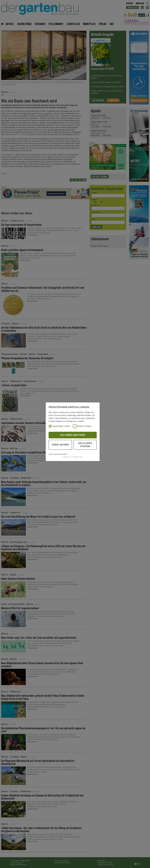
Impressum (67, 457)
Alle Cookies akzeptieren (73, 435)
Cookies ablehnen (60, 445)
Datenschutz (78, 457)
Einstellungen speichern (85, 445)
